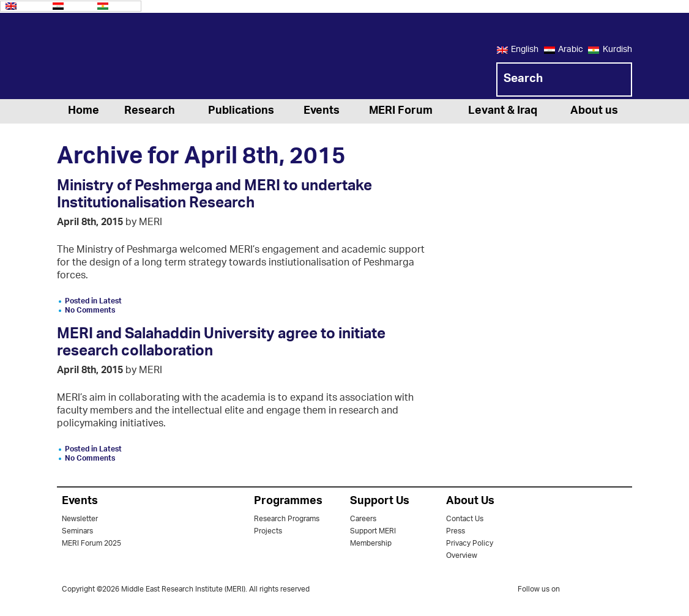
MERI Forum (401, 111)
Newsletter (80, 519)
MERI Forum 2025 (91, 544)
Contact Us (465, 519)
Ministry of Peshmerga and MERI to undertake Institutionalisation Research (214, 196)
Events (322, 111)
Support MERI (373, 531)
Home (84, 111)
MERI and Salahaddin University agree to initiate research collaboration (221, 344)
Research (150, 111)
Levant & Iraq (503, 111)
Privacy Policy (470, 544)
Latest (110, 301)
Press (456, 531)
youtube (624, 591)
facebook (600, 592)
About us (594, 111)
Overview (462, 556)
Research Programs (287, 519)
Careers (363, 519)
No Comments (90, 310)
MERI (106, 58)
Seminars (77, 531)
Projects (268, 531)
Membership (371, 544)
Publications (241, 111)
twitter (575, 592)
